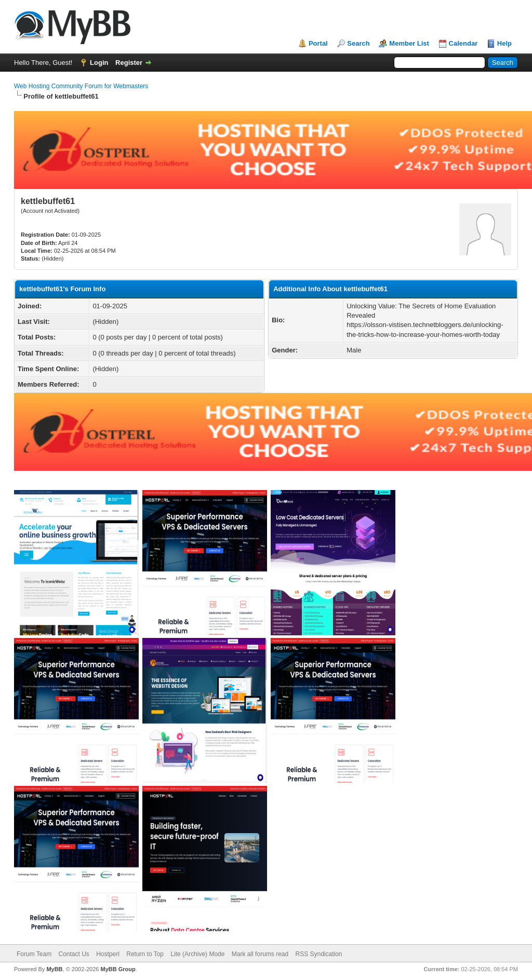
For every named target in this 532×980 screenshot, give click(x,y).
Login (99, 63)
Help (504, 43)
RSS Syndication (319, 954)
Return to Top (145, 954)
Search (358, 43)
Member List (409, 43)
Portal (318, 43)
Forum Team (34, 954)
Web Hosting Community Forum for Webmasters (81, 86)
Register (129, 63)
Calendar (463, 43)
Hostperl (108, 954)
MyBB (54, 969)
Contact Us (74, 954)
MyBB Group (118, 969)
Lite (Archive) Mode (197, 954)
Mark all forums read (260, 954)
